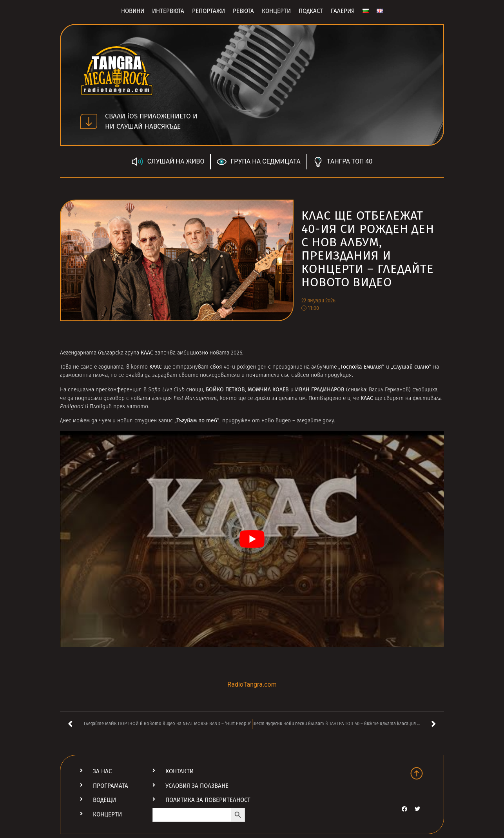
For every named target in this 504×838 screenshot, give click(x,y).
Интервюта (168, 11)
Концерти (276, 11)
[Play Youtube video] (252, 539)
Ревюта (243, 11)
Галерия (343, 11)
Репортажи (208, 11)
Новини (133, 11)
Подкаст (311, 11)
